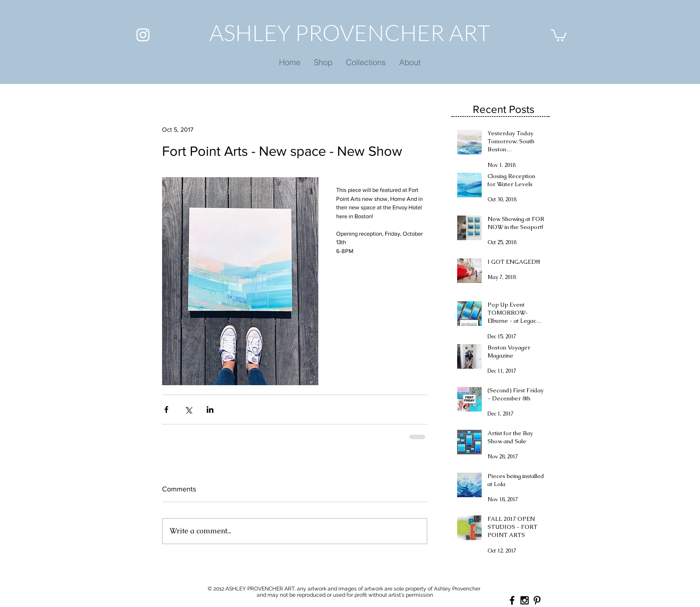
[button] (559, 35)
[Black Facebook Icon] (512, 600)
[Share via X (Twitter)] (188, 410)
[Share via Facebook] (166, 410)
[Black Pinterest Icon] (537, 600)
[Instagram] (143, 35)
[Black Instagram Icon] (525, 600)
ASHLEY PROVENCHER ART (350, 32)
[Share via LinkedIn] (210, 410)
